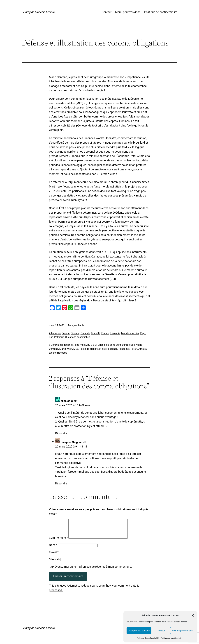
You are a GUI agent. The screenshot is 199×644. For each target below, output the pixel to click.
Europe (66, 333)
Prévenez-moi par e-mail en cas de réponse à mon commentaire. (91, 570)
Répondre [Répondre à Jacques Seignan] (61, 483)
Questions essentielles (78, 337)
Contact (107, 12)
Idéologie (115, 333)
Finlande (85, 333)
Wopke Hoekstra (58, 353)
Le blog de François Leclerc (38, 12)
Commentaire (58, 541)
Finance (75, 333)
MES (76, 349)
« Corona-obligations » (61, 345)
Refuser (161, 631)
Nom (53, 549)
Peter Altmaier (139, 349)
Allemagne (55, 333)
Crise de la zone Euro (109, 345)
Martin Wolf (66, 349)
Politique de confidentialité (148, 638)
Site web (54, 563)
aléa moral (80, 345)
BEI (95, 345)
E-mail (54, 556)
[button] (193, 615)
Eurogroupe (128, 345)
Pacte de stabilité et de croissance (98, 349)
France (105, 333)
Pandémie (124, 349)
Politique (59, 337)
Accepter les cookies (139, 631)
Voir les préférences (182, 631)
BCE (90, 345)
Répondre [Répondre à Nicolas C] (61, 433)
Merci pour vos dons (128, 12)
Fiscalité (96, 333)
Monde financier (130, 333)
